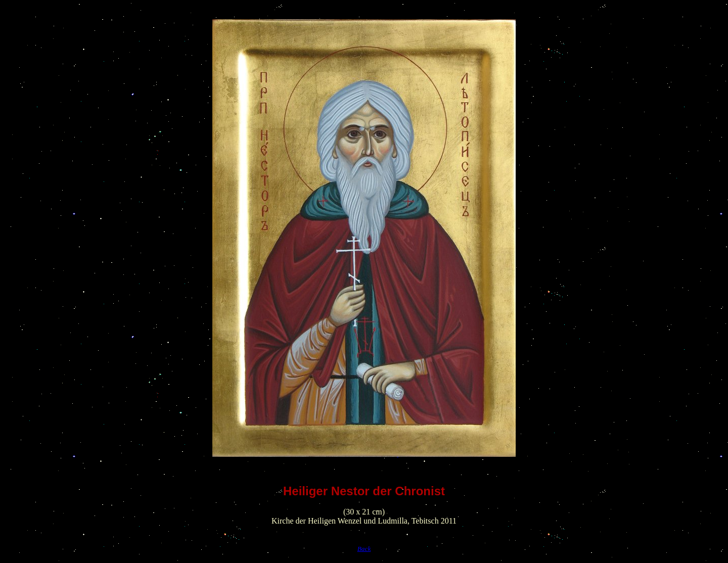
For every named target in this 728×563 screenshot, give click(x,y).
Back (364, 549)
